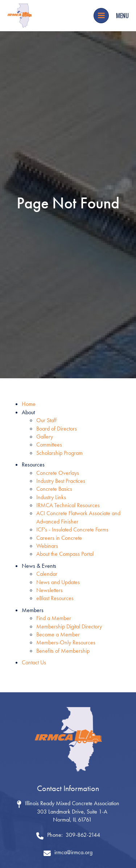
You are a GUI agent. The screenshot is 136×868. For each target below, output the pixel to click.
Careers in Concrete (59, 538)
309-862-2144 (83, 835)
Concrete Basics (54, 489)
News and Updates (58, 582)
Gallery (45, 437)
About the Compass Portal (65, 554)
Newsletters (50, 590)
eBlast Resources (55, 598)
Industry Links (51, 497)
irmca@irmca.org (73, 852)
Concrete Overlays (58, 473)
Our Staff (46, 420)
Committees (49, 445)
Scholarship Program (59, 453)
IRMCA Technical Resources (68, 505)
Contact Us (34, 662)
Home (29, 404)
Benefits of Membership (63, 651)
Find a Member (54, 618)
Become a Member (58, 634)
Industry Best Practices (61, 481)
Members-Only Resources (66, 642)
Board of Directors (57, 429)
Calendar (47, 574)
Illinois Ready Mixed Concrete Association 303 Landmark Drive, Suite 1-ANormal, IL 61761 (72, 811)
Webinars (47, 546)
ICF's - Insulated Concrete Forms (72, 529)
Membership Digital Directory (69, 626)
